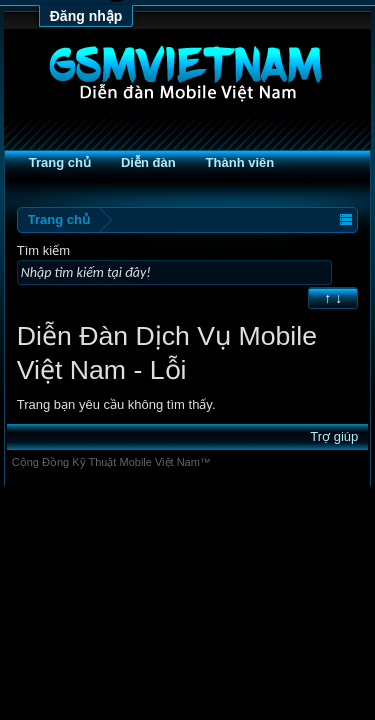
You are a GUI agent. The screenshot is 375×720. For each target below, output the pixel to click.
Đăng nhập (86, 16)
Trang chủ (60, 162)
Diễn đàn (148, 162)
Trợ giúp (334, 438)
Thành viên (240, 162)
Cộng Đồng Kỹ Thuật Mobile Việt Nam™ (111, 464)
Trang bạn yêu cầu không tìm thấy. (116, 406)
